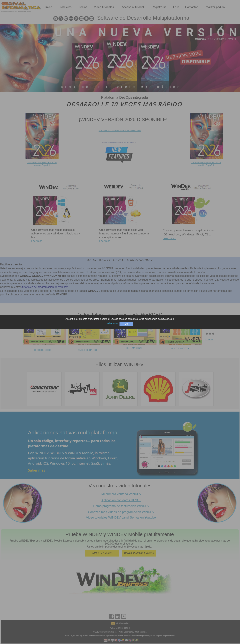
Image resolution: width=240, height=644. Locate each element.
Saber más (112, 324)
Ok (126, 324)
